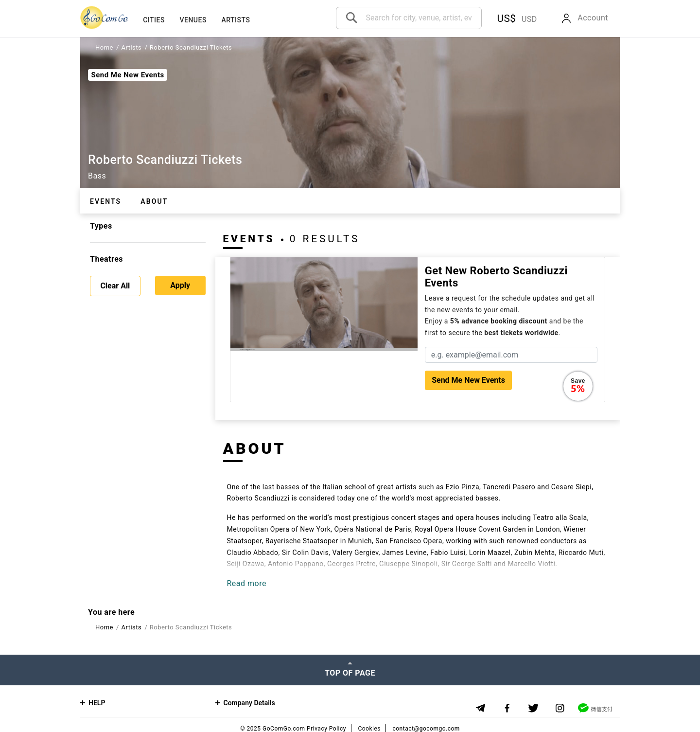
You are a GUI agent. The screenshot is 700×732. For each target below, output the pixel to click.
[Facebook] (507, 708)
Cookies (369, 729)
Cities (154, 20)
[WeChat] (595, 708)
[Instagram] (560, 708)
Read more (247, 583)
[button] (515, 19)
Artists (236, 20)
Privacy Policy (326, 729)
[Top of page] (350, 670)
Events (105, 201)
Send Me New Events (127, 75)
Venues (193, 20)
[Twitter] (534, 708)
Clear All (115, 286)
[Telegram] (481, 708)
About (154, 201)
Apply (180, 285)
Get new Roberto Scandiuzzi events (496, 277)
